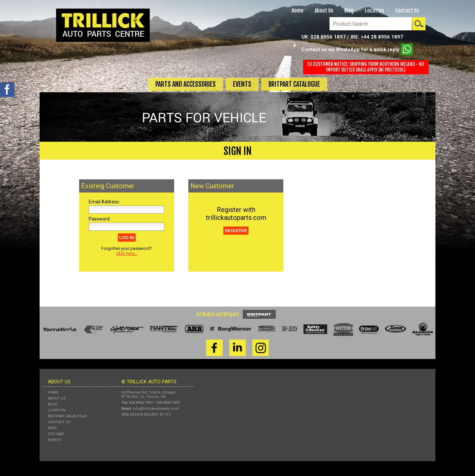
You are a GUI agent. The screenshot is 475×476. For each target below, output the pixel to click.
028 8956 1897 (328, 37)
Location (374, 11)
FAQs (52, 428)
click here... (127, 253)
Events (242, 84)
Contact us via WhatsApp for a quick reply (357, 49)
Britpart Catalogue (294, 84)
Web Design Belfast (140, 415)
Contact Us (407, 11)
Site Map (56, 434)
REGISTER (236, 231)
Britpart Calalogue (67, 416)
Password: (100, 219)
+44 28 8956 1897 (382, 37)
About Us (324, 11)
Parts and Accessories (186, 84)
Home (298, 11)
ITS (168, 415)
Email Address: (104, 202)
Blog (349, 11)
